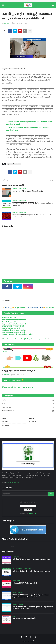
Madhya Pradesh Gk (28, 411)
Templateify (31, 641)
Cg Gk (28, 404)
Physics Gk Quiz (34, 121)
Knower (7, 23)
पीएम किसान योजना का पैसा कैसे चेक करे (14, 320)
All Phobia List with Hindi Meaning (14, 330)
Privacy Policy (32, 422)
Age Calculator (6, 300)
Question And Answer (14, 164)
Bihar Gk (28, 400)
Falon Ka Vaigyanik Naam (11, 322)
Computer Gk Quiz (35, 127)
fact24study (50, 308)
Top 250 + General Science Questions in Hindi (18, 334)
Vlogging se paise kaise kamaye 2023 (20, 371)
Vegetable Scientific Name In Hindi (14, 324)
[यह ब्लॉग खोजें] (25, 494)
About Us (31, 418)
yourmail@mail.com (13, 482)
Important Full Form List (18, 121)
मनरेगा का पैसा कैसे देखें (9, 318)
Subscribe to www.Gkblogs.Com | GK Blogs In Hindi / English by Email (26, 339)
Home (4, 418)
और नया (6, 180)
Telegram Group (20, 308)
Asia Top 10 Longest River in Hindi (14, 332)
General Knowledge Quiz (18, 127)
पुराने (51, 180)
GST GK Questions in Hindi (11, 328)
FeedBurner (32, 513)
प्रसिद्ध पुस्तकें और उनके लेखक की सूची (13, 326)
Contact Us (5, 422)
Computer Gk (28, 407)
